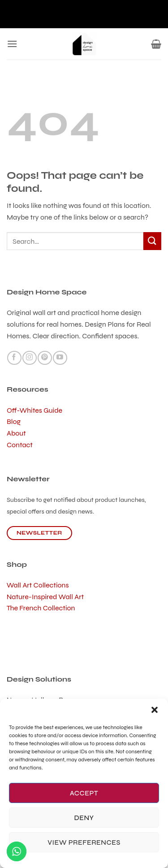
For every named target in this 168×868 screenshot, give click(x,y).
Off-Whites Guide (34, 410)
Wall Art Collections (38, 585)
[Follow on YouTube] (60, 358)
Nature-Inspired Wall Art (45, 597)
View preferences (84, 842)
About (16, 433)
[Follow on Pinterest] (45, 358)
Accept (84, 793)
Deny (84, 818)
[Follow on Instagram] (29, 358)
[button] (155, 710)
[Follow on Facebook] (14, 358)
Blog (14, 421)
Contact (20, 445)
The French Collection (41, 608)
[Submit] (152, 241)
